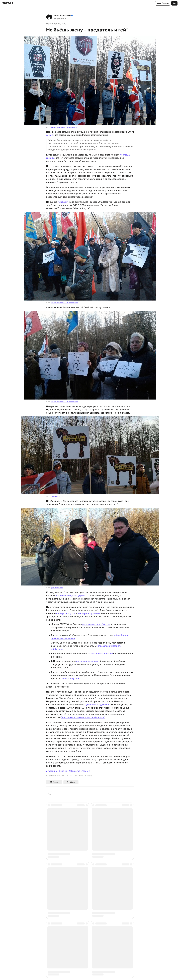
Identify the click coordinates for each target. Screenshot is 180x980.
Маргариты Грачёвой (89, 613)
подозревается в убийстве (96, 624)
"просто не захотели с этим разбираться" (83, 717)
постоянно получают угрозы (70, 596)
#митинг (63, 771)
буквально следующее (97, 705)
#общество (74, 771)
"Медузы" (63, 202)
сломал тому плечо (71, 678)
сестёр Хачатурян (66, 613)
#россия (86, 771)
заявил (50, 135)
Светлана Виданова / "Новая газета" (64, 127)
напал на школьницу (87, 661)
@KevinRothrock (57, 496)
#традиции (52, 771)
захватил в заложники (101, 654)
